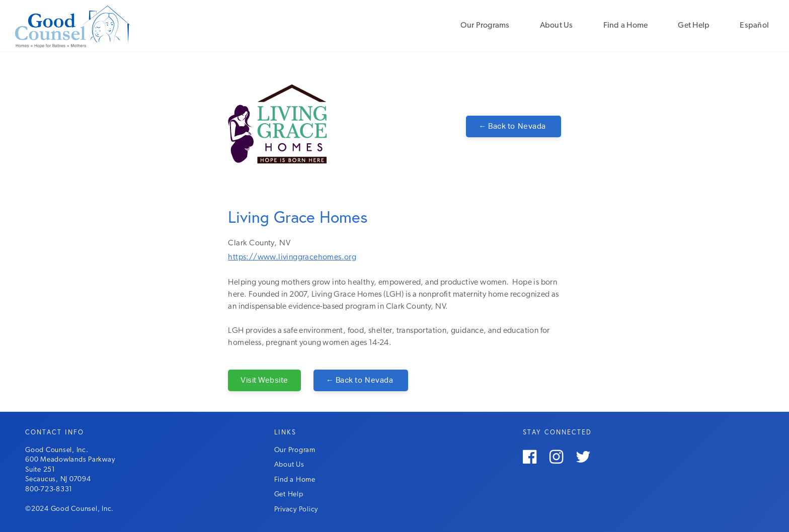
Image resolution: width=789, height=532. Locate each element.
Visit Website (264, 380)
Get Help (694, 26)
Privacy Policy (296, 510)
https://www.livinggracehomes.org (292, 257)
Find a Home (626, 26)
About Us (557, 26)
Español (754, 26)
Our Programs (485, 26)
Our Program (295, 450)
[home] (98, 26)
